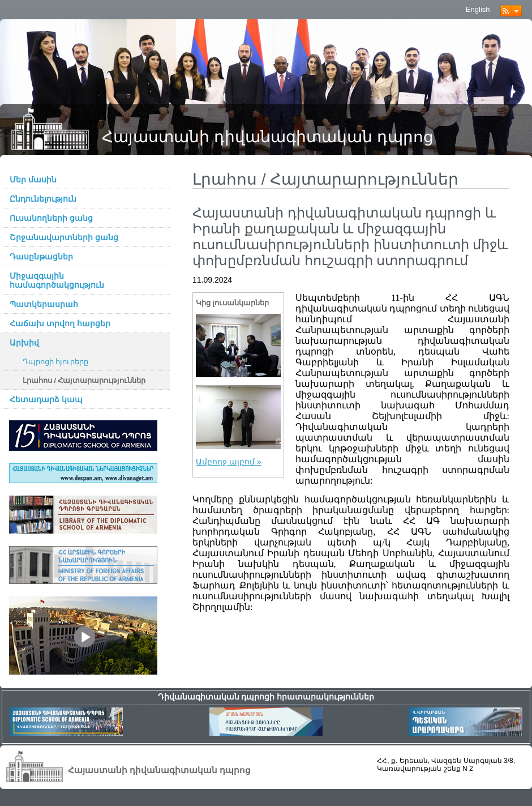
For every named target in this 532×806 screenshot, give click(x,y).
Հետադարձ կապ (46, 399)
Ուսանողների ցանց (51, 218)
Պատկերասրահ (44, 304)
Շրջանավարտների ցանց (64, 237)
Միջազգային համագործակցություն (57, 280)
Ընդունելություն (43, 199)
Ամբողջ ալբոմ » (229, 462)
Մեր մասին (33, 180)
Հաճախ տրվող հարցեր (60, 323)
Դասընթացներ (41, 257)
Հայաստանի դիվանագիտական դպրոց (268, 137)
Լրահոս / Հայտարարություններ (84, 381)
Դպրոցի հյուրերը (56, 362)
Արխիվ (24, 343)
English (478, 9)
